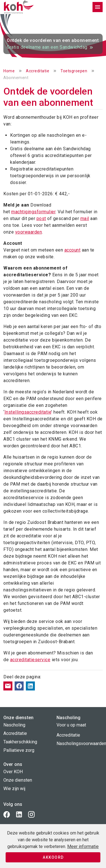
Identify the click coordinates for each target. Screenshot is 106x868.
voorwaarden (29, 232)
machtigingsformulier (33, 212)
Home (9, 71)
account (73, 250)
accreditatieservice (30, 660)
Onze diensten (18, 780)
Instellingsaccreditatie (28, 412)
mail (85, 218)
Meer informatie (83, 846)
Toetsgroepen (74, 71)
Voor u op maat (71, 725)
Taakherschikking (20, 742)
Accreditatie (38, 71)
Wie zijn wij (14, 789)
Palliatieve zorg (19, 750)
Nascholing (14, 725)
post (41, 218)
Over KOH (13, 772)
